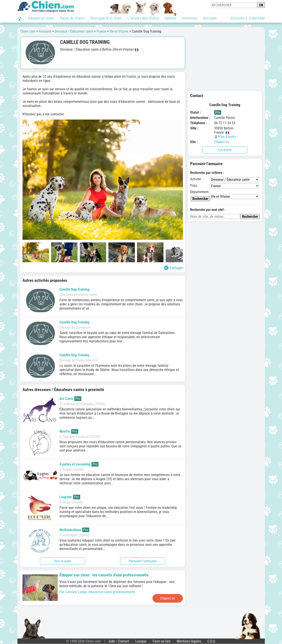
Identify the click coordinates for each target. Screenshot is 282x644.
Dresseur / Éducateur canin (74, 31)
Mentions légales (189, 641)
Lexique (141, 641)
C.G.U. (212, 641)
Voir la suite (63, 561)
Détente (170, 18)
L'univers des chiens (143, 18)
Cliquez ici (222, 142)
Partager (173, 268)
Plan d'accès (227, 137)
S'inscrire (237, 18)
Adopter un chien (41, 18)
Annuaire (210, 18)
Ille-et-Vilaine (119, 31)
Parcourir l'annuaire (143, 561)
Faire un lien (162, 641)
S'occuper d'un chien (106, 18)
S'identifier (257, 18)
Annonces (189, 18)
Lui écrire (225, 150)
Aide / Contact (119, 641)
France (101, 31)
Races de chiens (72, 18)
